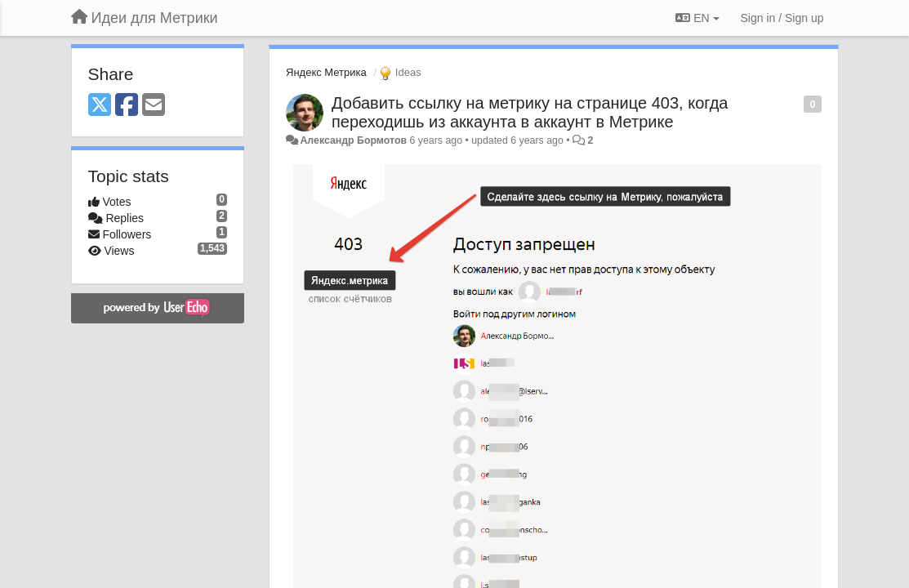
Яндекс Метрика (326, 72)
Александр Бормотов (353, 140)
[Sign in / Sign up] (782, 18)
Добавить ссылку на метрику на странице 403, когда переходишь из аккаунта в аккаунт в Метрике (530, 112)
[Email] (154, 106)
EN (697, 18)
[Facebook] (127, 106)
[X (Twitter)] (100, 106)
